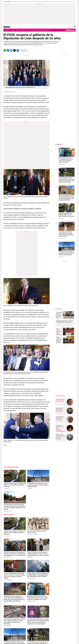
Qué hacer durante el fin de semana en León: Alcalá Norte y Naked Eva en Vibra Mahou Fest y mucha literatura (15, 554)
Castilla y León (47, 30)
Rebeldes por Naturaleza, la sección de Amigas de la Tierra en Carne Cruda (65, 321)
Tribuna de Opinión (60, 396)
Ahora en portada (9, 515)
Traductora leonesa (22, 2)
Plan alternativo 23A (37, 2)
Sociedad (23, 30)
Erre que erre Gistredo (30, 2)
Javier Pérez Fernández (59, 438)
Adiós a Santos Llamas (58, 2)
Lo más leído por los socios (11, 467)
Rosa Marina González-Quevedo (60, 430)
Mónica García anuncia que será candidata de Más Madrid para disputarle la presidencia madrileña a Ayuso (59, 332)
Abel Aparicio (7, 488)
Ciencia (28, 30)
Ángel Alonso (59, 420)
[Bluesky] (11, 50)
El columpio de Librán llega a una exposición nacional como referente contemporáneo (38, 485)
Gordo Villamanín (75, 2)
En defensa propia (60, 399)
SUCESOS (70, 2)
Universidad (34, 30)
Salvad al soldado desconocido (60, 417)
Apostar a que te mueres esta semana (60, 435)
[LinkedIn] (18, 50)
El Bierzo (40, 30)
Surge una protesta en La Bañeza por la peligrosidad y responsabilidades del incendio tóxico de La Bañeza (38, 575)
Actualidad (7, 30)
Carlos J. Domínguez (8, 580)
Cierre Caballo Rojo (15, 2)
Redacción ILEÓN (8, 511)
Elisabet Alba (30, 557)
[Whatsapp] (5, 50)
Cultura (17, 30)
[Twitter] (15, 50)
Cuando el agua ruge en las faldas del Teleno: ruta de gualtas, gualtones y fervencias (15, 485)
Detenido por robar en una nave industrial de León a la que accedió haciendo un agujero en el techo (38, 598)
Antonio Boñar (59, 411)
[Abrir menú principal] (75, 27)
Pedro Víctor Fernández (32, 534)
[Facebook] (8, 50)
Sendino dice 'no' (65, 2)
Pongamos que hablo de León (59, 409)
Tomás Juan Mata (60, 401)
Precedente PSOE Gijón (45, 2)
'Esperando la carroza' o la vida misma (60, 427)
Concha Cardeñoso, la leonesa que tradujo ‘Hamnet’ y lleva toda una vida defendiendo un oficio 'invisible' (38, 554)
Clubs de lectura (51, 2)
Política (13, 30)
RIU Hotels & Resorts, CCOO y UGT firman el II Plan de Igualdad (59, 315)
